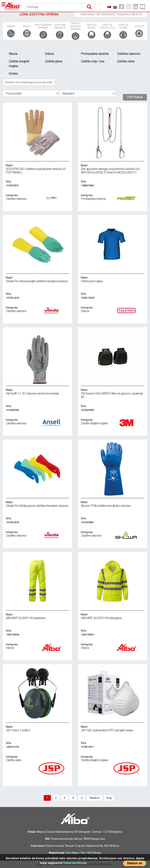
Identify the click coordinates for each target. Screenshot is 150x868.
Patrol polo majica (112, 279)
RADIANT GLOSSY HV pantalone (37, 616)
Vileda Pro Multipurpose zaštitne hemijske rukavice (37, 504)
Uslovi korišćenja (75, 863)
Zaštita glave (51, 61)
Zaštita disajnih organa (16, 63)
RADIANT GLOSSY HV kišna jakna (112, 616)
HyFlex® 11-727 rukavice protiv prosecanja (37, 392)
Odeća (46, 54)
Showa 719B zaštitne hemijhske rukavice (112, 504)
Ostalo (10, 74)
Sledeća (95, 798)
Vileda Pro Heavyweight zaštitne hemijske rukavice (37, 279)
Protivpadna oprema (92, 54)
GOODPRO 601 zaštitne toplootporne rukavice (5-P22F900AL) (37, 169)
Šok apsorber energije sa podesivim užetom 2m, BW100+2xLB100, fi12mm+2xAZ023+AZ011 (112, 169)
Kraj (109, 798)
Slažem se (135, 863)
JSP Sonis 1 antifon (37, 728)
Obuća (10, 54)
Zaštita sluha (123, 61)
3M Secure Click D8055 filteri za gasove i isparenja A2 (112, 393)
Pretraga (135, 97)
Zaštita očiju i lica (90, 61)
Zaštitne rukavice (126, 54)
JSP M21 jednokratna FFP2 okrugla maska (112, 728)
